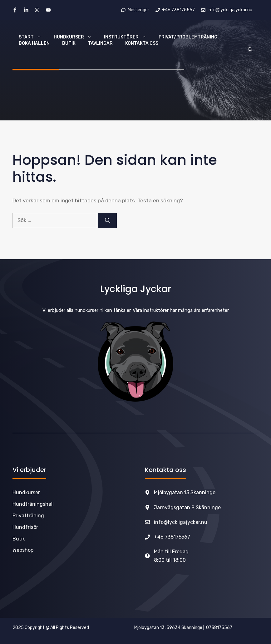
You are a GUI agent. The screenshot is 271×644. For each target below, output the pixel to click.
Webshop (23, 550)
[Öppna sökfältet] (250, 50)
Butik (69, 43)
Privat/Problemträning (188, 37)
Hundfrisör (25, 527)
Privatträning (28, 516)
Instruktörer (128, 37)
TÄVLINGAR (100, 43)
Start (33, 37)
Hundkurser (76, 37)
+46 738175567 (172, 537)
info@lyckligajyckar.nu (181, 522)
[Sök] (108, 221)
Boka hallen (34, 43)
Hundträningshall (33, 504)
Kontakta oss (142, 43)
